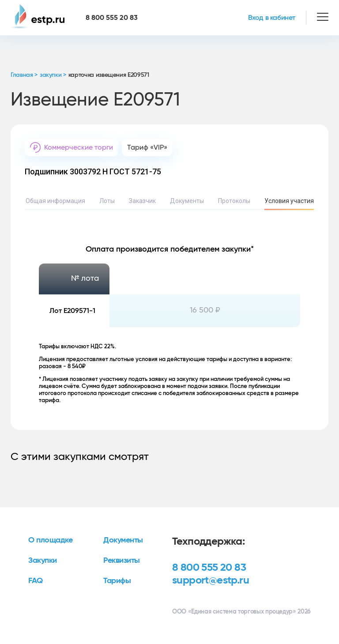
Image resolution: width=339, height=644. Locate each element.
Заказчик (142, 201)
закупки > (53, 75)
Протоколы (234, 201)
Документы (187, 201)
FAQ (36, 581)
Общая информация (55, 201)
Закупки (43, 561)
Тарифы (117, 581)
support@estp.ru (211, 580)
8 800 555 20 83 (209, 568)
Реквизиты (122, 561)
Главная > (24, 75)
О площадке (51, 540)
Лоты (107, 201)
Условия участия (289, 201)
